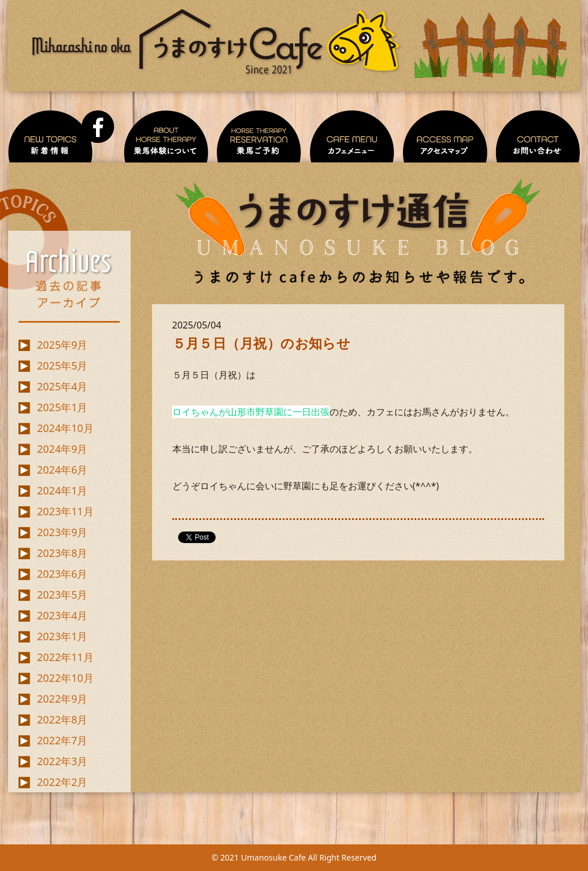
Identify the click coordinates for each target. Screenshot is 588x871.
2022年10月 (65, 678)
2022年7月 (62, 740)
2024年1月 (62, 490)
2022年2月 (62, 782)
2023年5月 (62, 595)
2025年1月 (62, 407)
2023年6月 (62, 574)
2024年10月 (65, 428)
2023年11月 (65, 511)
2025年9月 (62, 345)
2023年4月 (62, 615)
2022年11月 (65, 657)
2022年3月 (62, 761)
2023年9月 (62, 532)
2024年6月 (62, 470)
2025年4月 (62, 386)
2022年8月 (62, 719)
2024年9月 (62, 449)
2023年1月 (62, 636)
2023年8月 (62, 553)
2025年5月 (62, 366)
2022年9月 (62, 699)
